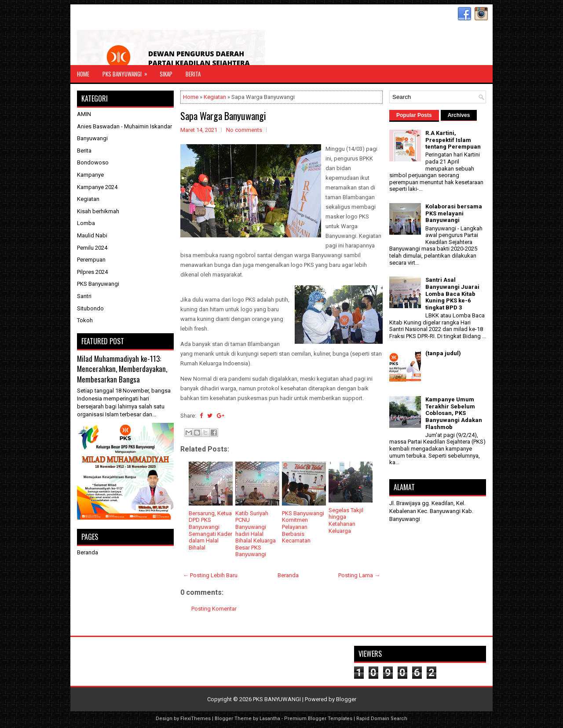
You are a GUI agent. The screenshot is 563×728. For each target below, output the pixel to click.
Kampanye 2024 (97, 187)
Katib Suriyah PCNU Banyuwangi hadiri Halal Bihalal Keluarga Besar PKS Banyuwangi (256, 534)
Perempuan (91, 260)
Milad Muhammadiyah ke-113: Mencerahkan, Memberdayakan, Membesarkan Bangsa (122, 369)
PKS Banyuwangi (128, 72)
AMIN (84, 114)
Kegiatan (215, 97)
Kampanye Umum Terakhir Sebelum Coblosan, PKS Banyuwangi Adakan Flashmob (454, 413)
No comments (244, 130)
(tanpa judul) (443, 353)
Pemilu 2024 (92, 248)
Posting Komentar (214, 609)
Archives (459, 115)
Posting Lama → (359, 575)
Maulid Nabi (92, 235)
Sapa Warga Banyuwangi (223, 116)
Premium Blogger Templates (318, 719)
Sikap (166, 74)
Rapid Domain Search (382, 719)
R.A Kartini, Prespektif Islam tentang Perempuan (453, 140)
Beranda (288, 575)
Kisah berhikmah (98, 211)
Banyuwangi (92, 138)
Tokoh (85, 320)
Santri (84, 296)
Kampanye (90, 175)
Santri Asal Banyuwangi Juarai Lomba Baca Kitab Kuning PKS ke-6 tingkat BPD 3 (452, 293)
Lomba (86, 223)
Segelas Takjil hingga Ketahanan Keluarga (346, 521)
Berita (193, 74)
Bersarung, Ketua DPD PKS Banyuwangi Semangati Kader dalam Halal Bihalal (210, 530)
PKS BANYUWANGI (277, 699)
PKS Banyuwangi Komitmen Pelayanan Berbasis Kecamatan (303, 527)
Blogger (346, 699)
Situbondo (90, 308)
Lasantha (270, 719)
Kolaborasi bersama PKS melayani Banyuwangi (454, 213)
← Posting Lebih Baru (210, 575)
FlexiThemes (196, 719)
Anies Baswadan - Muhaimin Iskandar (124, 126)
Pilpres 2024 (92, 272)
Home (83, 74)
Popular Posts (414, 115)
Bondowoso (93, 162)
